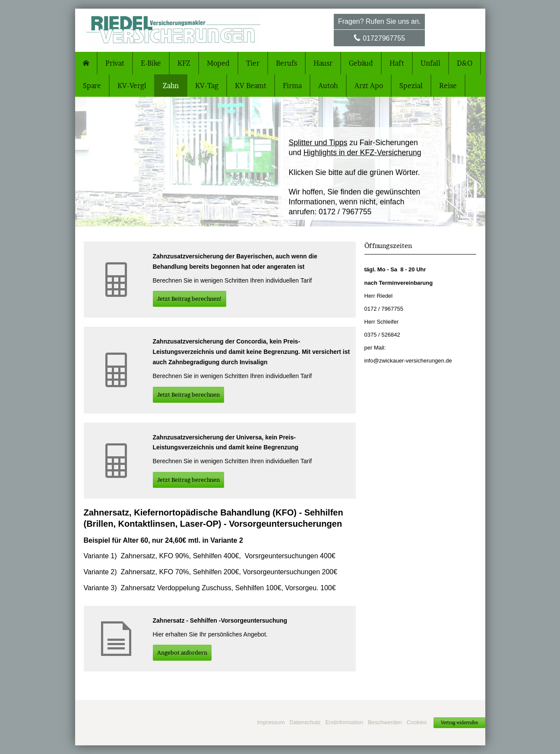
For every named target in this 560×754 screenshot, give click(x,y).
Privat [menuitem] (115, 63)
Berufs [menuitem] (286, 63)
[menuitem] (86, 63)
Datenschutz (305, 722)
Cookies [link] (417, 722)
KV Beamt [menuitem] (251, 86)
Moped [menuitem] (218, 63)
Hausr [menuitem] (323, 63)
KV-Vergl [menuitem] (132, 86)
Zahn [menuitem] (171, 86)
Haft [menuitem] (397, 63)
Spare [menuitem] (92, 86)
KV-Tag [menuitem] (207, 86)
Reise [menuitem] (448, 86)
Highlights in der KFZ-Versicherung (362, 153)
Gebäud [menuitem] (361, 63)
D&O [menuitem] (465, 63)
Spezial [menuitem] (411, 86)
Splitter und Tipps (318, 143)
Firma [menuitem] (292, 86)
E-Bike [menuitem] (151, 63)
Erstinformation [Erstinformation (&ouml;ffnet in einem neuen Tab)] (344, 722)
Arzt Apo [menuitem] (369, 86)
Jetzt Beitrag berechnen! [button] (190, 299)
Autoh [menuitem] (328, 86)
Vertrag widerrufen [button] (459, 723)
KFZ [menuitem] (184, 63)
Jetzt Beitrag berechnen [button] (188, 394)
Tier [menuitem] (253, 63)
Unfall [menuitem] (430, 63)
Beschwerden (385, 722)
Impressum (271, 722)
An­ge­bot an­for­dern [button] (182, 652)
